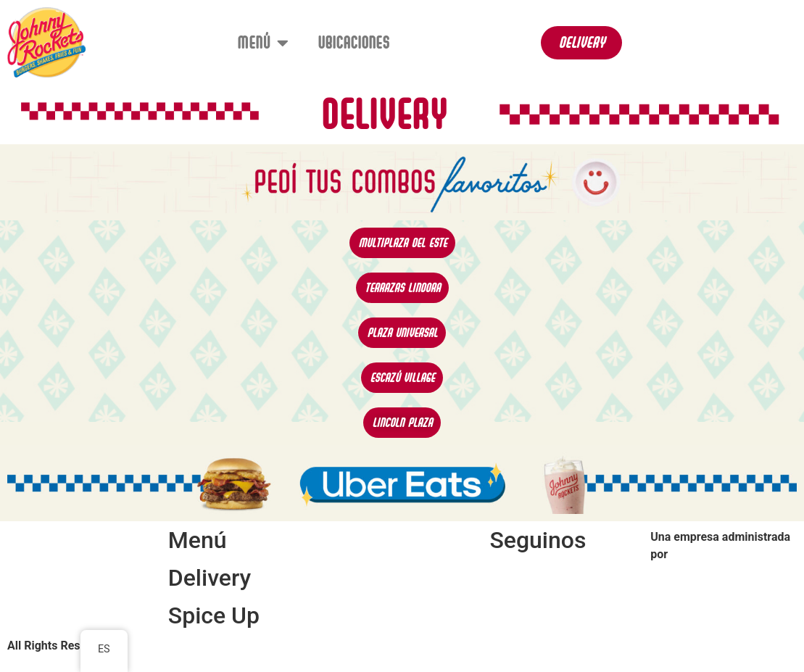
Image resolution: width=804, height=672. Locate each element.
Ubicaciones (353, 42)
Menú (263, 42)
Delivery (210, 578)
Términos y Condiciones (392, 620)
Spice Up (214, 615)
